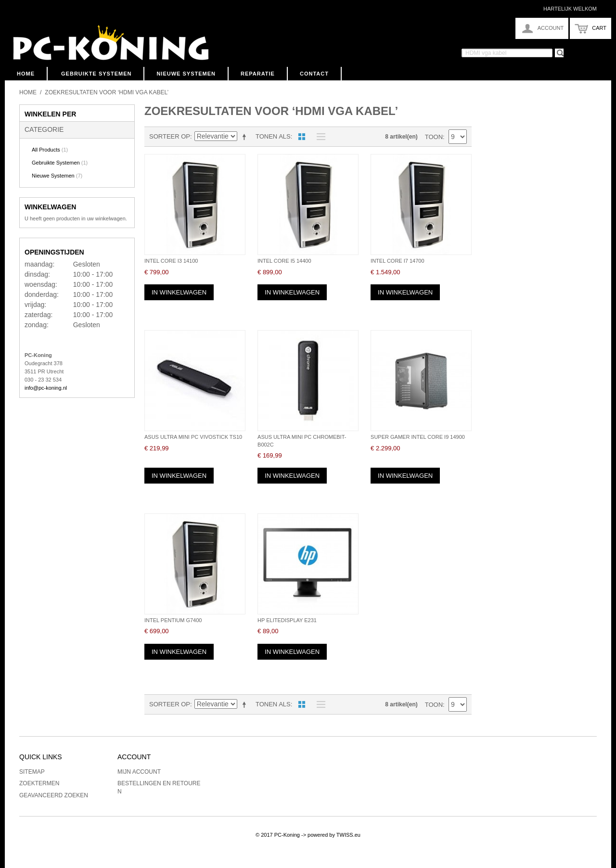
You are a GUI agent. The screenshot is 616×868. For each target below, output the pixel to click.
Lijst (319, 137)
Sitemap (32, 772)
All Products (50, 150)
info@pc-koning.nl (46, 388)
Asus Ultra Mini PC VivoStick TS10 (193, 437)
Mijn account (139, 772)
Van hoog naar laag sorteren (246, 137)
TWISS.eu (348, 835)
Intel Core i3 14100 (171, 261)
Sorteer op (170, 136)
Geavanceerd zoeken (54, 795)
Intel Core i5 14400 (284, 261)
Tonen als (273, 136)
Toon (434, 137)
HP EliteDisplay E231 (287, 620)
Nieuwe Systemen (186, 74)
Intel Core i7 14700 (397, 261)
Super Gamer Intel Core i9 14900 (418, 437)
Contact (314, 74)
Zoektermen (39, 783)
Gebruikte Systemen (96, 74)
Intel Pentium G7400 (173, 620)
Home (26, 74)
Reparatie (258, 74)
